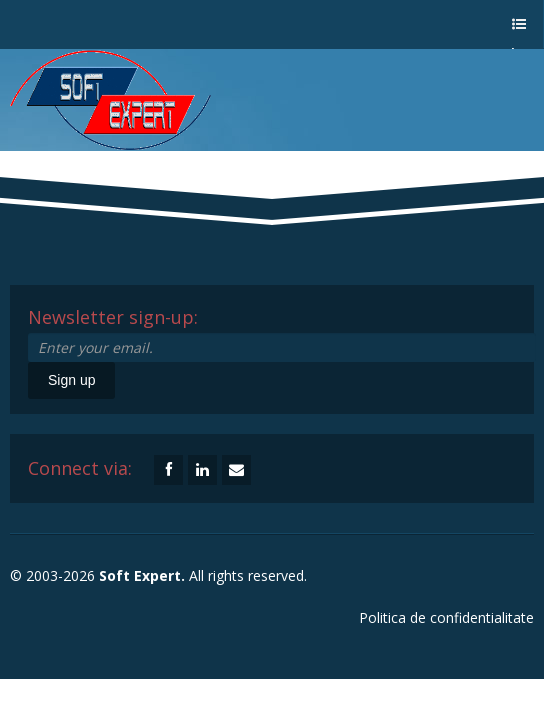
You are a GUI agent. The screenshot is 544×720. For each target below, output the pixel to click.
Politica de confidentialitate (446, 617)
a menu (518, 33)
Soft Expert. (142, 575)
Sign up (71, 380)
